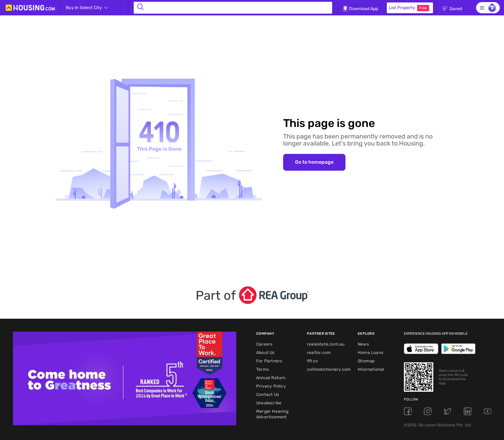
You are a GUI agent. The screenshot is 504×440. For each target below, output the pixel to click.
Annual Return (271, 378)
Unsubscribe (269, 403)
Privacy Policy (271, 386)
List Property (409, 8)
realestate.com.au (326, 344)
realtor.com (319, 353)
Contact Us (268, 395)
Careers (264, 344)
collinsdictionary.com (329, 369)
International (371, 369)
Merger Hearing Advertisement (272, 414)
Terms (262, 369)
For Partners (269, 361)
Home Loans (370, 353)
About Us (265, 353)
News (363, 344)
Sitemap (366, 361)
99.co (312, 361)
